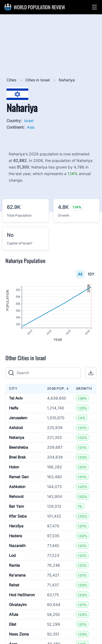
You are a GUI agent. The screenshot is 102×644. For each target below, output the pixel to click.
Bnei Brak (17, 457)
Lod (12, 555)
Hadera (16, 536)
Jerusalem (18, 418)
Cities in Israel (38, 80)
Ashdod (16, 428)
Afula (14, 614)
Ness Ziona (19, 634)
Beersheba (18, 447)
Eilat (13, 624)
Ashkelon (17, 487)
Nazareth (17, 546)
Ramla (14, 565)
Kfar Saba (18, 516)
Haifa (14, 408)
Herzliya (16, 526)
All (80, 274)
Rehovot (16, 496)
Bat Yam (16, 506)
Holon (14, 467)
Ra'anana (17, 575)
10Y (91, 274)
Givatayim (18, 605)
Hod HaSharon (22, 595)
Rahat (14, 585)
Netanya (17, 437)
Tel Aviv (16, 398)
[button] (94, 7)
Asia (31, 127)
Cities (12, 80)
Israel (29, 121)
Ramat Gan (19, 477)
